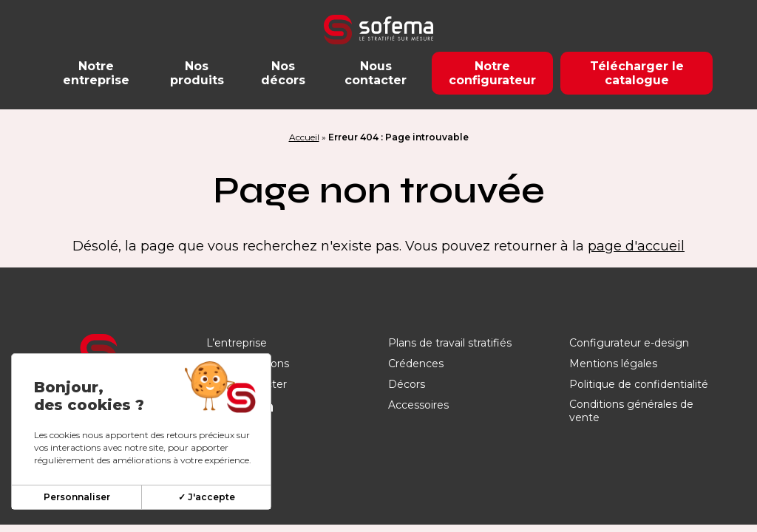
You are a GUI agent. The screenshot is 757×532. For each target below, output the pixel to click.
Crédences (416, 364)
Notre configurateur (492, 73)
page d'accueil (636, 246)
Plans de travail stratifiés (450, 343)
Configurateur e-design (629, 343)
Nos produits (197, 73)
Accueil (304, 137)
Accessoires (418, 405)
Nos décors (283, 73)
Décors (407, 384)
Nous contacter (376, 73)
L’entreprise (237, 343)
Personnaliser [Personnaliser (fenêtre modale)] (77, 497)
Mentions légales (613, 364)
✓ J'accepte (207, 497)
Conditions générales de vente (631, 411)
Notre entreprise (96, 73)
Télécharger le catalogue (637, 73)
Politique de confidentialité (639, 384)
